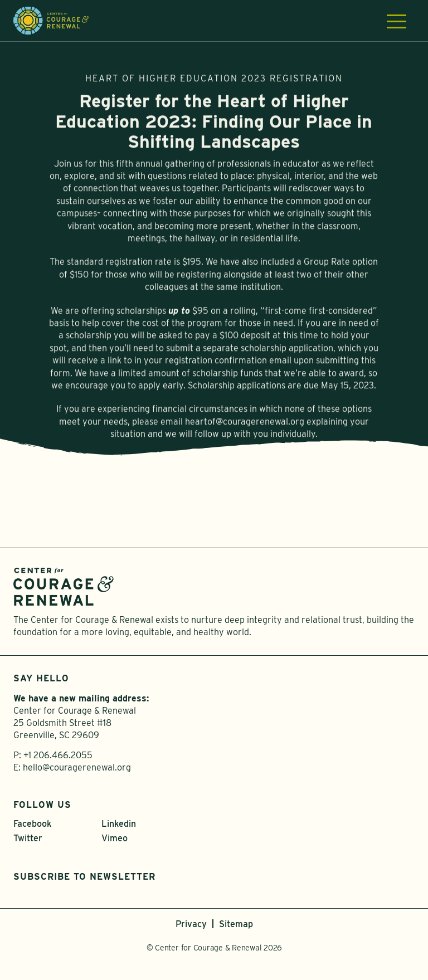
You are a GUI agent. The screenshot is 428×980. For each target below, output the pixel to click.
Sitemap (236, 924)
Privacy (191, 924)
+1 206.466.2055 (58, 755)
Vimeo (115, 838)
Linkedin (119, 824)
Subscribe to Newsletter (84, 877)
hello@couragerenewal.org (77, 767)
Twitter (28, 838)
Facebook (32, 824)
